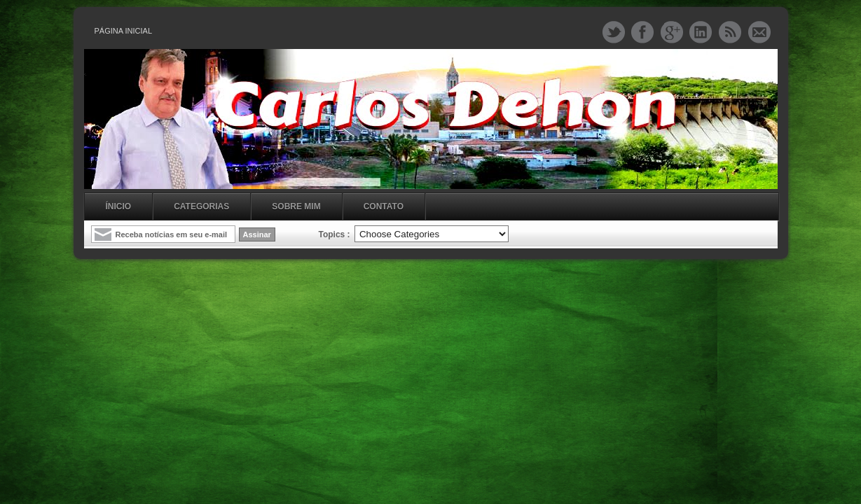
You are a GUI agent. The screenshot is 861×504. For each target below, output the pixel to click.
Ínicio (119, 206)
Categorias (201, 206)
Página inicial (124, 31)
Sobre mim (296, 206)
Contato (384, 206)
